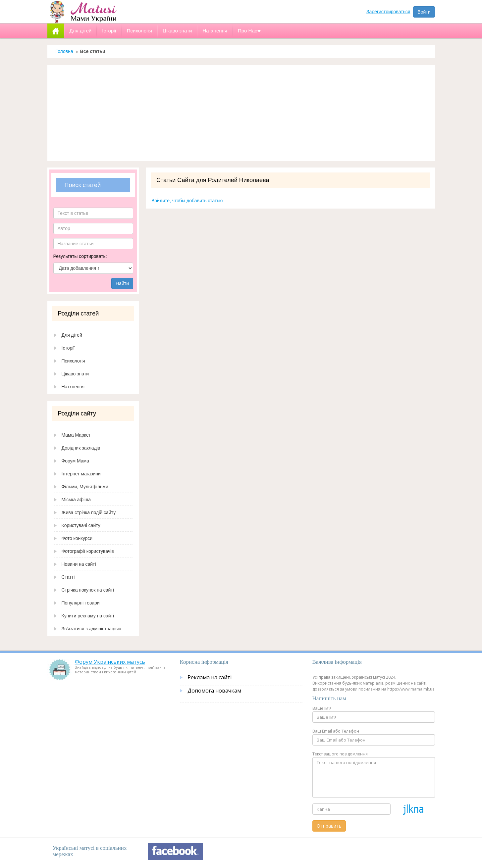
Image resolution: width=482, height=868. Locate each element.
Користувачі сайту (81, 525)
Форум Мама (75, 461)
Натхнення (73, 387)
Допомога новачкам (214, 691)
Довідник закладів (81, 448)
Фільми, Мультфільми (85, 487)
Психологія (73, 361)
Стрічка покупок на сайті (88, 590)
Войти (424, 12)
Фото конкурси (77, 538)
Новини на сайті (79, 564)
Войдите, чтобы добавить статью (187, 201)
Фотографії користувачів (88, 551)
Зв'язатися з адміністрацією (91, 629)
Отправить (329, 826)
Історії (68, 348)
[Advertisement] (241, 113)
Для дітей (72, 335)
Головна (64, 51)
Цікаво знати (75, 374)
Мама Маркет (76, 435)
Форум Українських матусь (110, 662)
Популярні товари (81, 603)
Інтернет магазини (81, 474)
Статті (68, 577)
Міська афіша (76, 500)
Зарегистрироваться (388, 12)
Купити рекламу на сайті (88, 616)
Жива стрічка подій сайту (89, 512)
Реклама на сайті (210, 677)
